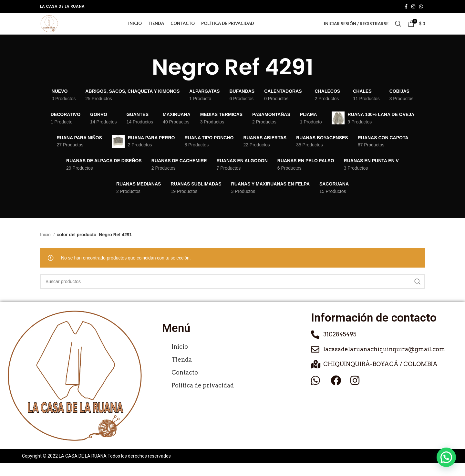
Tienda (182, 372)
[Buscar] (398, 30)
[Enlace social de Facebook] (406, 7)
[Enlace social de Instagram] (413, 7)
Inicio (46, 248)
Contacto (185, 385)
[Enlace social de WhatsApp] (421, 7)
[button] (446, 457)
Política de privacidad (203, 398)
